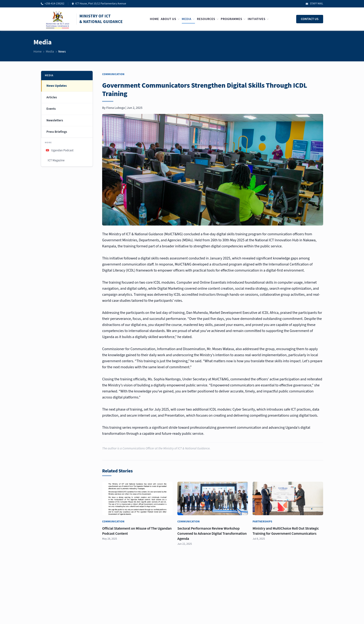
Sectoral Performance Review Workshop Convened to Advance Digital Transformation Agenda (212, 534)
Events (51, 109)
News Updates (57, 86)
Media (188, 19)
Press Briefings (57, 132)
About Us (170, 19)
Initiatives (258, 19)
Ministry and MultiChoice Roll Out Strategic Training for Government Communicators (286, 531)
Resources (208, 19)
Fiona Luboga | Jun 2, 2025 (124, 108)
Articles (52, 97)
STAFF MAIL (314, 4)
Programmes (233, 19)
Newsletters (55, 120)
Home (154, 19)
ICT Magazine (56, 160)
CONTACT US (310, 19)
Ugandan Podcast (60, 150)
